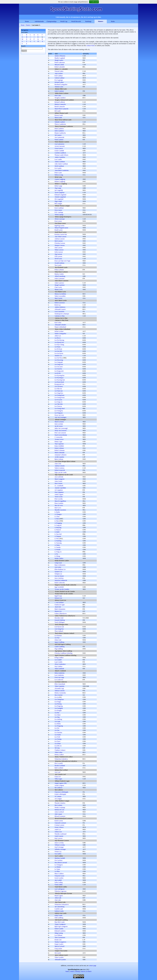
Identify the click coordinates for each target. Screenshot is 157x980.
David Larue (58, 259)
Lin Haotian (58, 636)
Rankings (88, 21)
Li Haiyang (58, 528)
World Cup (64, 21)
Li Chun (57, 517)
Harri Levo (58, 508)
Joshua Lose (58, 832)
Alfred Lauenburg (60, 276)
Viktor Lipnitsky (60, 686)
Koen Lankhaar (59, 208)
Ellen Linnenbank (60, 684)
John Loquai (58, 814)
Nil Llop (57, 748)
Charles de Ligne (60, 605)
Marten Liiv (58, 611)
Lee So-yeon (58, 400)
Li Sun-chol (58, 534)
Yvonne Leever (59, 439)
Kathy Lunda (58, 915)
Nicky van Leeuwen (61, 431)
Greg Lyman (58, 949)
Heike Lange (58, 186)
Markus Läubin (59, 274)
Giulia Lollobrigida (60, 794)
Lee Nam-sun (59, 391)
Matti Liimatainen (60, 609)
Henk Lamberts (59, 129)
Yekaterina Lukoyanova (62, 904)
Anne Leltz (58, 464)
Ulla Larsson (58, 256)
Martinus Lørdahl (60, 858)
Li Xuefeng (58, 541)
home (67, 971)
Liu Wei (57, 728)
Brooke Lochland (60, 766)
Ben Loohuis (58, 805)
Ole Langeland (59, 199)
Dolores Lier (58, 598)
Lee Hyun (58, 347)
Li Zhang (57, 556)
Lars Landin (58, 159)
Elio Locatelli (59, 763)
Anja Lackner (59, 73)
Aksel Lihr (58, 607)
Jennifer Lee (58, 356)
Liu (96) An (58, 746)
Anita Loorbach (59, 812)
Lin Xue (57, 638)
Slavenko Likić (59, 618)
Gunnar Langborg (60, 179)
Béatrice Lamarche (60, 104)
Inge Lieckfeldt (59, 587)
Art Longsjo (58, 799)
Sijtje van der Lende (61, 472)
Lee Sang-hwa (59, 393)
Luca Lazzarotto (59, 312)
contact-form (91, 45)
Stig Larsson (58, 254)
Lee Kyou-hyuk (59, 382)
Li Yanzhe (58, 547)
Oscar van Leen (59, 415)
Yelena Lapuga (59, 215)
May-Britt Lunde (60, 922)
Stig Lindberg (59, 649)
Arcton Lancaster (60, 146)
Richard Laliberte (60, 102)
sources (83, 971)
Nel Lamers (58, 135)
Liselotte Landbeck (60, 153)
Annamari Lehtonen (61, 455)
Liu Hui (57, 713)
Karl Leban (58, 323)
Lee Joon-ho (58, 369)
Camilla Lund (59, 909)
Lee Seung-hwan (60, 397)
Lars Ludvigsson (60, 889)
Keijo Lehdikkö (59, 446)
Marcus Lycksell (60, 946)
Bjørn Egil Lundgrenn (61, 926)
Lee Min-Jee (58, 389)
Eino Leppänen (59, 492)
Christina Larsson (60, 243)
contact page (92, 966)
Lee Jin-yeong (59, 360)
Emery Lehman (59, 448)
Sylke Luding (59, 882)
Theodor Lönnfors (60, 803)
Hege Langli (58, 201)
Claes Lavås (58, 287)
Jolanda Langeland (60, 197)
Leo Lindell (58, 660)
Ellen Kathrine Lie (60, 569)
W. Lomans (58, 796)
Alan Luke (58, 900)
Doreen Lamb (59, 115)
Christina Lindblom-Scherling (63, 653)
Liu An (57, 697)
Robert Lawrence (60, 303)
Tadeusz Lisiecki (60, 691)
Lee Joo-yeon (59, 367)
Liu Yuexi (58, 741)
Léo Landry (58, 168)
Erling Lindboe (59, 658)
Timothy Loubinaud (61, 834)
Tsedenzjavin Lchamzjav (62, 314)
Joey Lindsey (59, 666)
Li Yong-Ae (58, 552)
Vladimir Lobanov (60, 750)
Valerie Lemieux (60, 468)
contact (72, 971)
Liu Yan (57, 730)
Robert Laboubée (60, 67)
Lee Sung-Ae (59, 402)
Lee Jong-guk (59, 362)
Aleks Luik (58, 898)
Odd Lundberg (59, 918)
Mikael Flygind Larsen (61, 228)
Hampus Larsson (60, 245)
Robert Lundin (59, 929)
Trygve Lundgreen (60, 924)
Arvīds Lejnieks (59, 457)
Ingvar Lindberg (59, 642)
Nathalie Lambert (60, 122)
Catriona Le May (60, 316)
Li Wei (57, 539)
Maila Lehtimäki (60, 453)
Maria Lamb (58, 118)
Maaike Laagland (60, 58)
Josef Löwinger (59, 847)
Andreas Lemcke (60, 466)
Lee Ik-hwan (58, 349)
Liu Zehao (58, 744)
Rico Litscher (59, 695)
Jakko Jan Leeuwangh (61, 428)
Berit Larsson (59, 241)
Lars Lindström (59, 675)
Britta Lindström (60, 673)
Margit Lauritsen (60, 285)
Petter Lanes (58, 173)
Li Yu (56, 554)
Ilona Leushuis (59, 503)
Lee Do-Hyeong (59, 340)
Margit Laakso (59, 60)
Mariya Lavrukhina (60, 294)
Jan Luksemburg (59, 907)
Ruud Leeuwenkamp (61, 435)
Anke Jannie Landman (61, 164)
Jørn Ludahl (58, 880)
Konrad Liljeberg (60, 620)
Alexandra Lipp (59, 688)
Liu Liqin (57, 721)
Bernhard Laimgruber (61, 84)
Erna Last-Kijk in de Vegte (62, 261)
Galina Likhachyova (61, 613)
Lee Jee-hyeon (59, 353)
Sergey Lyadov (59, 944)
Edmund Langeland (60, 195)
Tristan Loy (58, 852)
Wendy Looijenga (60, 807)
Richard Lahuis (59, 82)
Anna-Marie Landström (62, 170)
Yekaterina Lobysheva (61, 759)
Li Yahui (57, 545)
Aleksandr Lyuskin (60, 960)
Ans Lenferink (59, 477)
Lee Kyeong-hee (60, 375)
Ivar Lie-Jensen (59, 576)
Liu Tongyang (59, 726)
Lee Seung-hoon (59, 395)
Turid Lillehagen (60, 622)
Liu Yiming (58, 739)
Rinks (113, 21)
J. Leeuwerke (59, 437)
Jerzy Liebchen (59, 578)
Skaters (101, 21)
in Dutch (89, 971)
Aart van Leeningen (60, 417)
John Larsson (59, 248)
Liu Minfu (58, 724)
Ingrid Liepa (58, 596)
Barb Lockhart (59, 768)
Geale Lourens (59, 836)
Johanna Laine (59, 87)
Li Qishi (57, 532)
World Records (76, 21)
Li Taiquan (58, 536)
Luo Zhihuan (58, 935)
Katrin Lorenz (59, 821)
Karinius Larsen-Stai (61, 234)
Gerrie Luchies (59, 878)
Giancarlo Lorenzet (60, 823)
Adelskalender (39, 21)
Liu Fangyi (58, 702)
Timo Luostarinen (60, 938)
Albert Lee (58, 336)
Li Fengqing (58, 523)
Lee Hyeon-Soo (59, 342)
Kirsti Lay (58, 305)
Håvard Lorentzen (60, 816)
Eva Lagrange (59, 80)
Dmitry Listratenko (60, 693)
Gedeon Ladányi (60, 78)
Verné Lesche (59, 497)
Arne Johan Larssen (60, 237)
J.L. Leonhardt (59, 486)
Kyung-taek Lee (59, 384)
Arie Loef (58, 772)
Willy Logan (58, 779)
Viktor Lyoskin (59, 957)
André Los (58, 830)
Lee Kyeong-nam (60, 380)
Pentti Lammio (59, 140)
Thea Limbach (59, 631)
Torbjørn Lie (58, 574)
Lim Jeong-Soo (59, 629)
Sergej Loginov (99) (61, 783)
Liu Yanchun (58, 733)
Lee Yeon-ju (58, 406)
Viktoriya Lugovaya (61, 891)
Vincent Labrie (59, 71)
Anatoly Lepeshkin (60, 488)
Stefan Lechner (59, 331)
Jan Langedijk (59, 190)
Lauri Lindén (58, 662)
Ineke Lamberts (59, 131)
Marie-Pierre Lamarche (61, 109)
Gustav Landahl (59, 151)
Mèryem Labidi (59, 65)
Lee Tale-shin (59, 404)
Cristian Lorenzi (59, 825)
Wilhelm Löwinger (60, 849)
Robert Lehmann (60, 450)
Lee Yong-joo (59, 413)
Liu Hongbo (58, 710)
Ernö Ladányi (59, 76)
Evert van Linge (59, 677)
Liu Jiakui (58, 715)
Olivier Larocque (60, 219)
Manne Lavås (59, 289)
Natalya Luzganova (60, 942)
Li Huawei (58, 530)
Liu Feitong (58, 704)
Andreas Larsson (60, 239)
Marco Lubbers (59, 874)
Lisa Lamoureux (59, 144)
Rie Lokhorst (58, 788)
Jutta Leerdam (59, 424)
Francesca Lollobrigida (61, 792)
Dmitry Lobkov (59, 755)
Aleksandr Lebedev (60, 325)
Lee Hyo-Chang (59, 345)
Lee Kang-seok (59, 371)
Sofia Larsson (59, 252)
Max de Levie (59, 505)
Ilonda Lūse (58, 940)
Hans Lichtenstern (60, 565)
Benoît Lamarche (60, 107)
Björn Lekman (59, 459)
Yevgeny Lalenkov (60, 98)
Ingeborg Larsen (59, 226)
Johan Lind (58, 640)
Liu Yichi (57, 737)
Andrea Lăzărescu (60, 307)
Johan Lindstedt (59, 669)
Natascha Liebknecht (61, 580)
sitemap (78, 971)
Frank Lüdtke (59, 885)
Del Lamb (58, 111)
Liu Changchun (59, 699)
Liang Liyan (58, 563)
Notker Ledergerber (60, 334)
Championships (51, 21)
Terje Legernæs (59, 444)
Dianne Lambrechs (60, 133)
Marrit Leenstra (59, 422)
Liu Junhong (58, 719)
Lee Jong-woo (59, 364)
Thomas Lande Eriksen (61, 155)
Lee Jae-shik (58, 351)
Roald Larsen (59, 230)
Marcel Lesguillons (60, 501)
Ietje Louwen (59, 838)
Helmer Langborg (60, 181)
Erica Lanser (58, 210)
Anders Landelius (60, 157)
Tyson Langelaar (60, 192)
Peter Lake (58, 96)
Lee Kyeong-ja (59, 378)
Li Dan (57, 519)
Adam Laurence (59, 283)
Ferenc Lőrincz (59, 827)
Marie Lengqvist (60, 479)
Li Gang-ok (58, 525)
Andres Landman (60, 162)
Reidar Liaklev (59, 558)
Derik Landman (59, 166)
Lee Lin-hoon (59, 386)
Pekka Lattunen (59, 270)
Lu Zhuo (57, 871)
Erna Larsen (58, 221)
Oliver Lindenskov (60, 664)
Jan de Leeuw (59, 426)
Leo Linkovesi (59, 680)
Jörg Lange (58, 188)
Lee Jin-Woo (58, 358)
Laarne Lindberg (60, 647)
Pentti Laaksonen (60, 62)
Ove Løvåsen (59, 860)
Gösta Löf (58, 777)
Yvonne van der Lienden (62, 589)
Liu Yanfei (58, 735)
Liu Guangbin (59, 708)
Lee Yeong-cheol (60, 409)
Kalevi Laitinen (59, 91)
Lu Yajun (57, 869)
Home (27, 21)
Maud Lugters (59, 896)
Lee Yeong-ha (59, 411)
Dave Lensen (58, 483)
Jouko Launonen (60, 278)
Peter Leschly (59, 499)
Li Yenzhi (58, 550)
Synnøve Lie (58, 572)
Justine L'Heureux (60, 56)
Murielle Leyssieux (60, 510)
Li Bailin (57, 512)
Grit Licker (58, 567)
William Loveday (60, 845)
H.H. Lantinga (59, 212)
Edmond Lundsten (60, 931)
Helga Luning (59, 933)
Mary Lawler (58, 298)
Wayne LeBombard (60, 327)
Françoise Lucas (59, 876)
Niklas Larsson (59, 250)
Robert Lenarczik (60, 470)
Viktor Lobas (58, 752)
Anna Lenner (58, 481)
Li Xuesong (58, 543)
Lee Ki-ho (58, 373)
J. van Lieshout (59, 602)
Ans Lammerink (59, 137)
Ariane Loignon (59, 785)
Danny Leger (58, 442)
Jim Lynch (58, 953)
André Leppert (59, 494)
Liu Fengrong (59, 706)
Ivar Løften (58, 854)
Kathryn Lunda (59, 911)
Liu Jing (57, 717)
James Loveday (59, 843)
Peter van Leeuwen (60, 433)
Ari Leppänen (59, 490)
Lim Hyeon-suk (59, 627)
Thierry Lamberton (60, 124)
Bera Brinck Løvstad (61, 863)
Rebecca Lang (59, 175)
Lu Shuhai (58, 867)
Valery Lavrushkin (60, 296)
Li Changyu (58, 514)
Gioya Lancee (59, 148)
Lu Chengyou (59, 865)
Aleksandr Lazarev (60, 309)
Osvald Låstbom (59, 263)
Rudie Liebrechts (60, 583)
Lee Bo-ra (58, 338)
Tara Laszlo (58, 265)
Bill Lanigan (58, 204)
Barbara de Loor (59, 810)
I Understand (94, 2)
